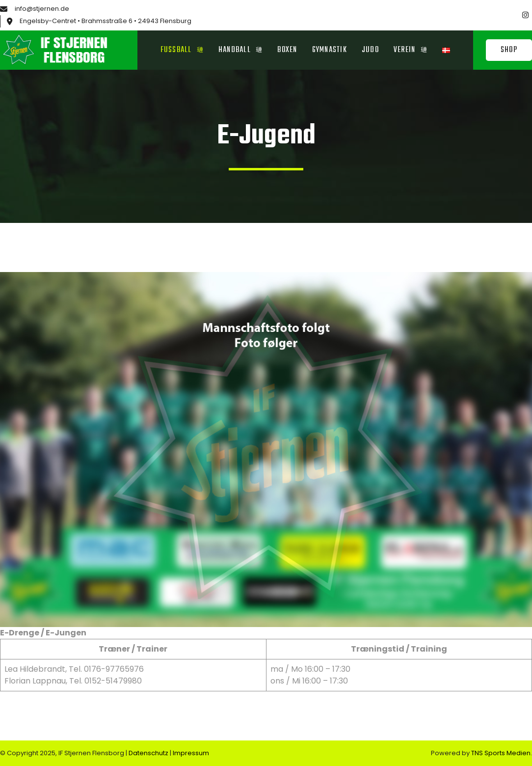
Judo (370, 50)
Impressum (191, 753)
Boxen (287, 50)
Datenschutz (149, 753)
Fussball (182, 50)
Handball (240, 50)
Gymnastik (330, 50)
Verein (411, 50)
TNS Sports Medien (501, 753)
